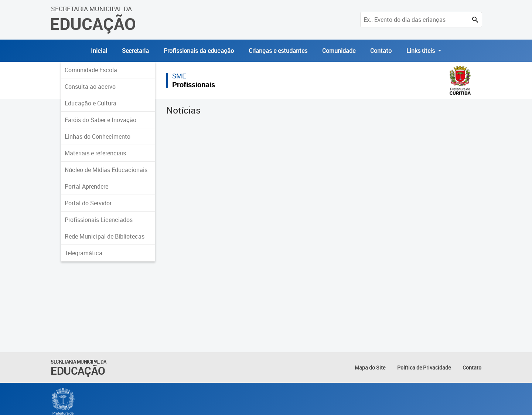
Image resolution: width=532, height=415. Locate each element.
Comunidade (339, 51)
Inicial (99, 51)
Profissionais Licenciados (99, 220)
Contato (381, 51)
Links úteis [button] (421, 51)
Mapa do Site (370, 367)
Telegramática (83, 253)
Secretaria (135, 51)
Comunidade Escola (91, 70)
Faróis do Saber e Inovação (100, 120)
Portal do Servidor (88, 203)
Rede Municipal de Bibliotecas (105, 236)
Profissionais (194, 85)
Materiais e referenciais (95, 153)
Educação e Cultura (91, 103)
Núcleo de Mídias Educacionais (106, 170)
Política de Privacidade (424, 367)
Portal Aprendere (86, 186)
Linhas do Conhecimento (98, 136)
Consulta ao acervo (90, 87)
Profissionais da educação (199, 51)
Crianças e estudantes (278, 51)
